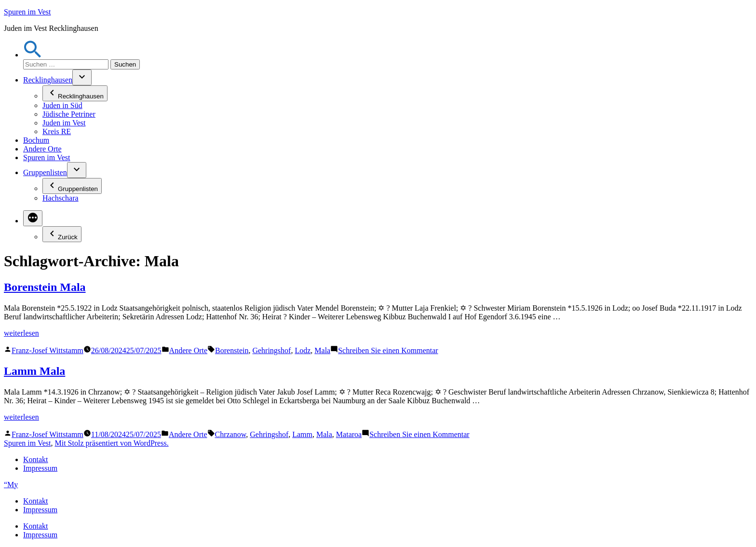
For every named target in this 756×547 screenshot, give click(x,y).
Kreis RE (57, 131)
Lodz (303, 350)
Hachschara (61, 198)
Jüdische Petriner (69, 114)
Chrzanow (231, 434)
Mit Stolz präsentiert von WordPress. (111, 443)
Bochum (36, 140)
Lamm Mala (34, 371)
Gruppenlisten (45, 172)
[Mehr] (33, 218)
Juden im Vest (64, 123)
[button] (33, 55)
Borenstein (232, 350)
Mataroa (349, 434)
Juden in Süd (62, 105)
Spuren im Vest (27, 12)
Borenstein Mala (45, 287)
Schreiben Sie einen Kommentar (388, 350)
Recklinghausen (48, 80)
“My (11, 485)
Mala (322, 350)
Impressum (40, 468)
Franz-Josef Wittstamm (47, 350)
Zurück (62, 234)
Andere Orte (42, 149)
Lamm (302, 434)
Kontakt (36, 459)
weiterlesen (21, 333)
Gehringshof (271, 350)
